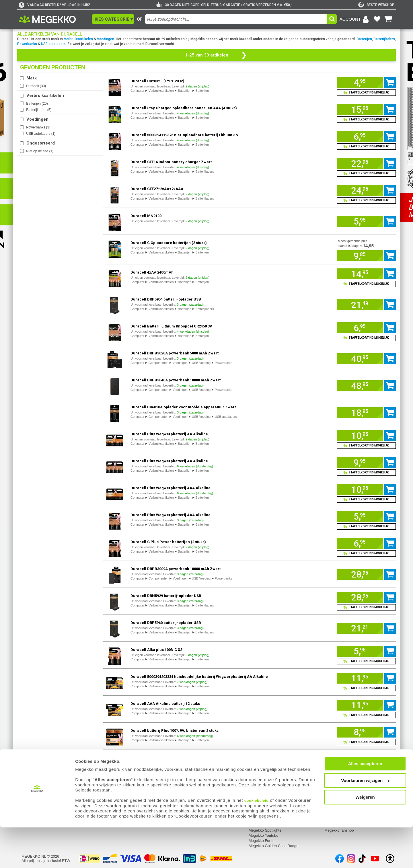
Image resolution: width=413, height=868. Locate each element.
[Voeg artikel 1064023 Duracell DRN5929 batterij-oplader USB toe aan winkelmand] (360, 597)
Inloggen (29, 784)
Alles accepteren (365, 804)
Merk (32, 78)
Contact (180, 776)
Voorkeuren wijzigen (365, 821)
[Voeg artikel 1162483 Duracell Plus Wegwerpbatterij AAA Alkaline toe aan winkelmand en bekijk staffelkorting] (366, 526)
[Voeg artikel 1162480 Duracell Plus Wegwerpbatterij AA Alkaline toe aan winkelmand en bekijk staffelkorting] (366, 473)
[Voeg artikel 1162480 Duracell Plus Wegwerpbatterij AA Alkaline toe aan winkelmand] (360, 463)
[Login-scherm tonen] (355, 19)
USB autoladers (53, 44)
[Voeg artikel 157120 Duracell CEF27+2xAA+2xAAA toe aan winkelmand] (360, 190)
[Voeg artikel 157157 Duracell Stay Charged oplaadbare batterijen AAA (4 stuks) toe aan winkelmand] (360, 110)
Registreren (31, 789)
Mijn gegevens (34, 776)
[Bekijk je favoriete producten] (377, 19)
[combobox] (236, 19)
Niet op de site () (40, 151)
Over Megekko (261, 784)
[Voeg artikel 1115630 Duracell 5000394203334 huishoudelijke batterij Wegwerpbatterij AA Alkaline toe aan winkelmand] (360, 678)
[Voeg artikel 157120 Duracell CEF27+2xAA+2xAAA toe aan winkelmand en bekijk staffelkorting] (366, 200)
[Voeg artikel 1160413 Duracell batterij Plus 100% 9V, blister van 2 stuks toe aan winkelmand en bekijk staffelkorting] (366, 742)
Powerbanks (27, 44)
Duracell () (36, 86)
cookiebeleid (257, 841)
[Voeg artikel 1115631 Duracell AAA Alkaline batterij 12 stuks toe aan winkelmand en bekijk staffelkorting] (366, 715)
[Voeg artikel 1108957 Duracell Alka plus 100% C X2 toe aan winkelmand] (360, 651)
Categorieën (335, 776)
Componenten (158, 363)
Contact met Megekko (191, 789)
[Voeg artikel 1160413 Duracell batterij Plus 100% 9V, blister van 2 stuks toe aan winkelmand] (360, 732)
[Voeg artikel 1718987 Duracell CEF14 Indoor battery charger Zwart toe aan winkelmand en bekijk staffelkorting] (366, 173)
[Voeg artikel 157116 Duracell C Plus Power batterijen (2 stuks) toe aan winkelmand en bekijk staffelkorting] (366, 553)
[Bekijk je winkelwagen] (388, 19)
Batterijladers (384, 39)
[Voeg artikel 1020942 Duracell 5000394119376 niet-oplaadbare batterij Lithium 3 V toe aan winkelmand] (360, 136)
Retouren (105, 784)
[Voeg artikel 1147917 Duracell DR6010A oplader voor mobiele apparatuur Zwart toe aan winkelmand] (360, 413)
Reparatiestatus (110, 789)
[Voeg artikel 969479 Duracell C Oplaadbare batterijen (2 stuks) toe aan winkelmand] (360, 256)
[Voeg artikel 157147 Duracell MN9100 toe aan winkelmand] (360, 221)
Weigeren (365, 838)
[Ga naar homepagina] (54, 19)
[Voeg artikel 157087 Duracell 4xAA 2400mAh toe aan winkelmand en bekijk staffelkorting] (366, 284)
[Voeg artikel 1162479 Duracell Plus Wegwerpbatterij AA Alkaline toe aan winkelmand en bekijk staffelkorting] (366, 446)
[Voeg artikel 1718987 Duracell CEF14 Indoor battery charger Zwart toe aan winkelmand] (360, 163)
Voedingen (106, 39)
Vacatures (257, 789)
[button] (113, 19)
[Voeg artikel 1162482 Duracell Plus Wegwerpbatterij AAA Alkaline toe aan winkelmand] (360, 489)
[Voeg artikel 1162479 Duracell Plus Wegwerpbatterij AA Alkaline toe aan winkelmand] (360, 436)
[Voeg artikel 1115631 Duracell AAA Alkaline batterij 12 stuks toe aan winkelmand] (360, 705)
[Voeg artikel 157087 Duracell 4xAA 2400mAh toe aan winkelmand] (360, 274)
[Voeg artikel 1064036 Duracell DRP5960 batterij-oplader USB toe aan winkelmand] (360, 628)
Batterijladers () (39, 110)
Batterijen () (37, 104)
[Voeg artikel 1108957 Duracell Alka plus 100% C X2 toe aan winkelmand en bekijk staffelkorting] (366, 661)
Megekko (257, 776)
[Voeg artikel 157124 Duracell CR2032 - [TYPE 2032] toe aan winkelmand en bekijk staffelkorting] (366, 93)
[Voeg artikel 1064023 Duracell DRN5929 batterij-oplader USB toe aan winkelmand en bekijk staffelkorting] (366, 607)
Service (104, 776)
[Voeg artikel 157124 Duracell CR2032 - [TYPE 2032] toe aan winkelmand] (360, 83)
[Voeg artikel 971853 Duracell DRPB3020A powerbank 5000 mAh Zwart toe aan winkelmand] (360, 359)
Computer (137, 91)
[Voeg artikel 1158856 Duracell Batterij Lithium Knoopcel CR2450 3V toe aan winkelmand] (360, 328)
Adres (178, 784)
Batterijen (364, 39)
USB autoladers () (41, 134)
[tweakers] (376, 5)
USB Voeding (201, 363)
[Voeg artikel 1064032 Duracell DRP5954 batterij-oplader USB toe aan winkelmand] (360, 305)
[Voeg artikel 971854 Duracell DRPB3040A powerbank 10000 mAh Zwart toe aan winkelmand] (360, 386)
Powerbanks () (38, 127)
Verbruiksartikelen (78, 39)
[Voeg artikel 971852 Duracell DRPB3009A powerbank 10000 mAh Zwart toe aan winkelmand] (360, 574)
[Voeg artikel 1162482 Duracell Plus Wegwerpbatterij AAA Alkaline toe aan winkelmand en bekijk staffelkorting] (366, 500)
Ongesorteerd (41, 143)
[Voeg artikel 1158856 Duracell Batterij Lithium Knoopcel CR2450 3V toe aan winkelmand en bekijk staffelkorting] (366, 338)
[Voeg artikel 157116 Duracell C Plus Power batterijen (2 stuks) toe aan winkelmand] (360, 543)
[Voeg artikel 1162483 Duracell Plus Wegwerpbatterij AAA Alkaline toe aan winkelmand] (360, 516)
